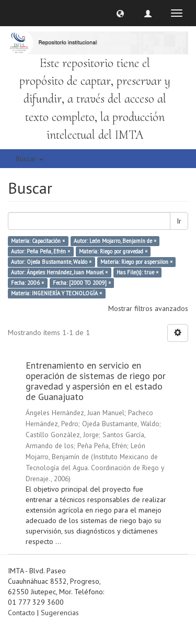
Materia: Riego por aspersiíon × (136, 262)
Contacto (21, 613)
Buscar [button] (30, 159)
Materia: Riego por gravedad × (113, 251)
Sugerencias (60, 613)
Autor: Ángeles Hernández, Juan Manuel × (59, 272)
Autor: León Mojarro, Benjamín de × (115, 241)
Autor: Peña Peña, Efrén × (41, 251)
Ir (179, 221)
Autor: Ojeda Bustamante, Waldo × (51, 262)
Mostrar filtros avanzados (148, 308)
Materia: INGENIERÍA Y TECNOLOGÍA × (56, 293)
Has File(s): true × (137, 272)
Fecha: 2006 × (27, 283)
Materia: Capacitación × (38, 241)
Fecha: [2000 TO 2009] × (82, 283)
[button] (120, 13)
